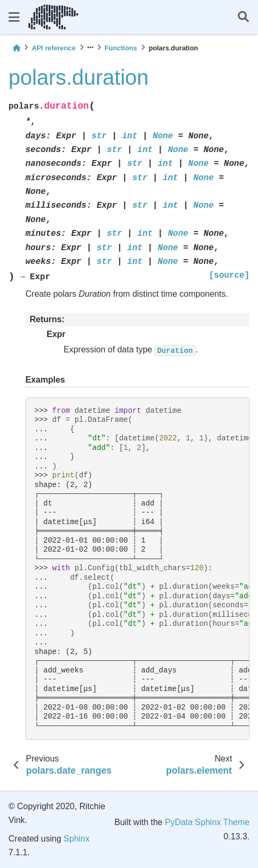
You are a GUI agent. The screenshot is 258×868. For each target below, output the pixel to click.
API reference (54, 48)
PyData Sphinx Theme (207, 822)
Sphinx (77, 839)
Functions (121, 48)
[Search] (243, 17)
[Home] (16, 48)
